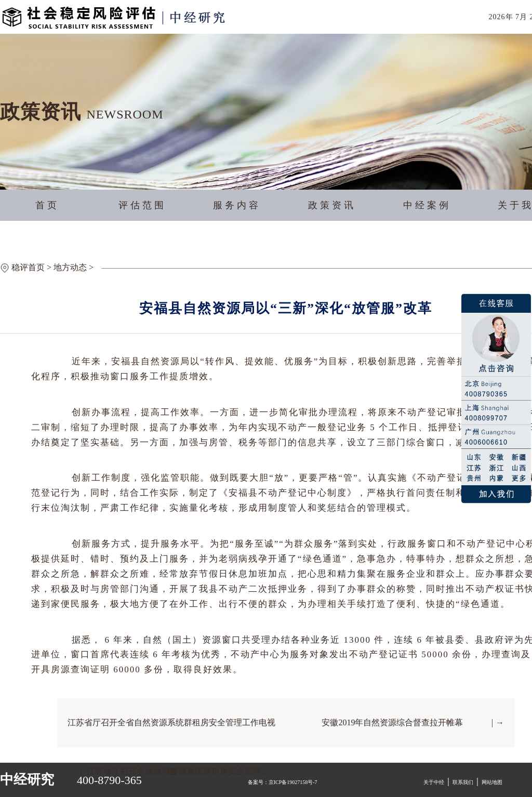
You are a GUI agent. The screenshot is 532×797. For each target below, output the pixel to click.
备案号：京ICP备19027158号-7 (283, 782)
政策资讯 (332, 205)
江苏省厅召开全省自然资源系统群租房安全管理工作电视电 (171, 733)
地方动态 (70, 267)
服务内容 (237, 205)
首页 (47, 205)
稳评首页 (28, 267)
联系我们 (463, 782)
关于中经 (434, 782)
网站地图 (492, 782)
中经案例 (427, 205)
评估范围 (142, 205)
